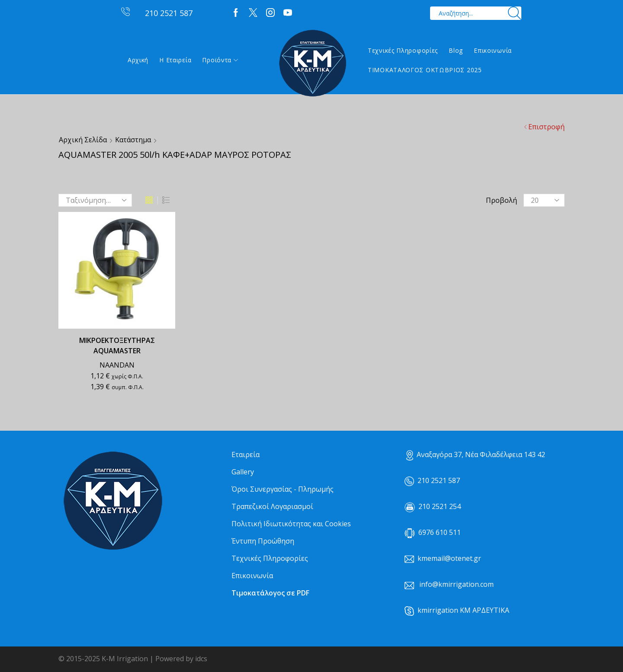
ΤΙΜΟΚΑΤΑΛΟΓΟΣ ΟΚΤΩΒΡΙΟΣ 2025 (425, 70)
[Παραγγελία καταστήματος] (95, 200)
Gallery (243, 472)
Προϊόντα (220, 60)
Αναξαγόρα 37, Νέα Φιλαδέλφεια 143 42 (476, 454)
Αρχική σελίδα (83, 140)
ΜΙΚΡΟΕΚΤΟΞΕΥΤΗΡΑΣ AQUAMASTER (117, 346)
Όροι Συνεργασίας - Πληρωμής (283, 489)
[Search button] (515, 13)
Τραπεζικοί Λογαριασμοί (272, 506)
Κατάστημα (133, 140)
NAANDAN (117, 365)
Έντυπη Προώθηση (263, 541)
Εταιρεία (246, 454)
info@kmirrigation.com (456, 584)
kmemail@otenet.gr (449, 558)
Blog (456, 50)
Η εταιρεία (175, 60)
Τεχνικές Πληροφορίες (403, 50)
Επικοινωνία (493, 50)
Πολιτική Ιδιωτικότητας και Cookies (291, 524)
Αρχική (138, 60)
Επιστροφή (546, 127)
